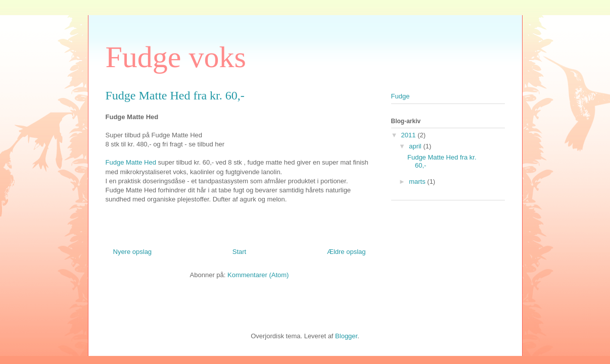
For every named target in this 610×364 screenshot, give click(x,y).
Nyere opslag (133, 252)
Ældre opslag (346, 252)
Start (239, 252)
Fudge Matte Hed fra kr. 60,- (175, 95)
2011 (410, 135)
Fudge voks (176, 57)
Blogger (346, 336)
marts (418, 181)
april (416, 146)
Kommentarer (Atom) (258, 275)
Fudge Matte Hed (131, 162)
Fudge (401, 96)
